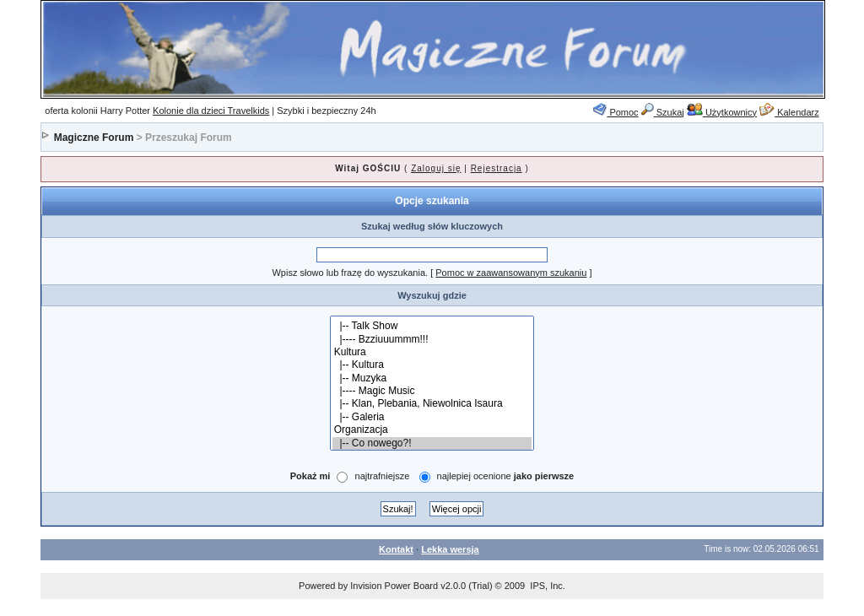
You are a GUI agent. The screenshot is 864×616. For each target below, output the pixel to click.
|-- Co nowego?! (432, 443)
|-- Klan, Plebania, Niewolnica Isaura (432, 404)
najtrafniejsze (383, 477)
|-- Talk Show (432, 326)
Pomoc (616, 112)
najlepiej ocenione (506, 477)
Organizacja (432, 430)
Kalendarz (789, 112)
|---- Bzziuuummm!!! (432, 340)
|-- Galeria (432, 417)
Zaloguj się (436, 168)
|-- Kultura (432, 365)
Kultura (432, 352)
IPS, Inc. (548, 586)
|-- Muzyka (432, 378)
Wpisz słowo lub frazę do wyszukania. (350, 273)
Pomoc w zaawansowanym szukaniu (511, 273)
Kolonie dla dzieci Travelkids (211, 111)
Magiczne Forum (94, 138)
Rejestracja (497, 168)
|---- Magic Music (432, 391)
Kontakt (396, 549)
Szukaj (663, 112)
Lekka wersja (450, 549)
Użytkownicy (722, 112)
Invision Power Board (394, 586)
